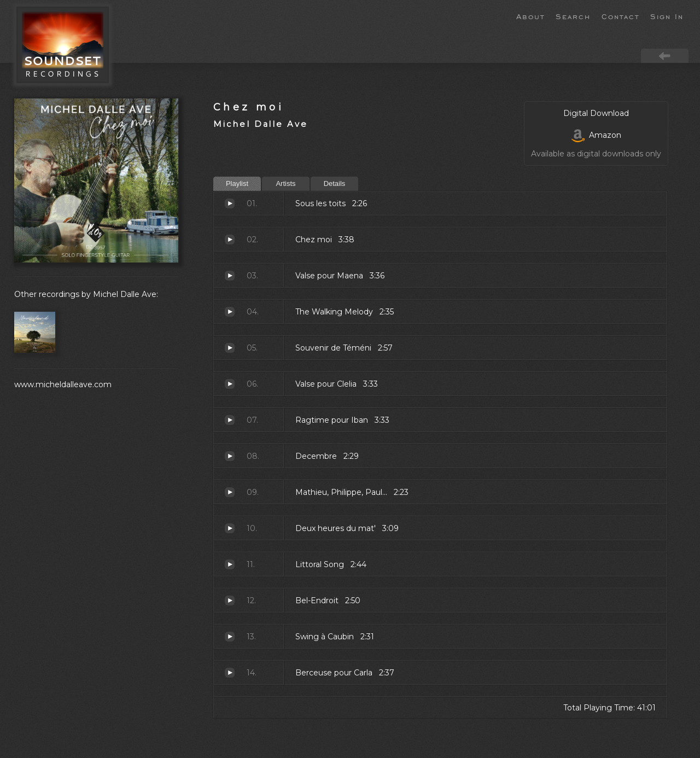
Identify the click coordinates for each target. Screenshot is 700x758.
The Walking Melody (230, 312)
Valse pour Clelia (230, 384)
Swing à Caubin (230, 637)
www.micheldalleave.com (63, 384)
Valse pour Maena (230, 276)
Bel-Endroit (230, 600)
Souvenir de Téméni (230, 348)
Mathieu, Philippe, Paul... (230, 492)
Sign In (667, 16)
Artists (285, 183)
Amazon (596, 135)
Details (335, 183)
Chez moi (249, 107)
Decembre (230, 456)
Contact (620, 16)
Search (573, 16)
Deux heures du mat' (230, 528)
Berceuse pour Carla (230, 673)
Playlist (237, 183)
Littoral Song (230, 564)
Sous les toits (230, 203)
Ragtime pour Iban (230, 420)
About (530, 16)
